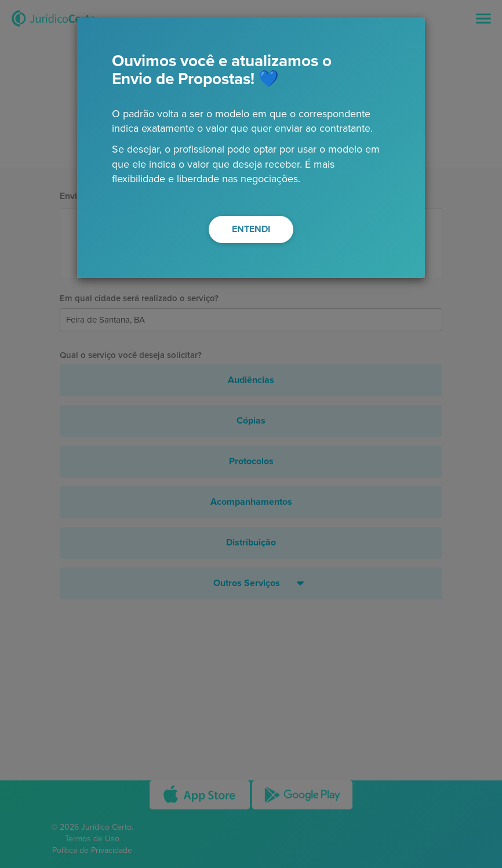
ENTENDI (251, 229)
